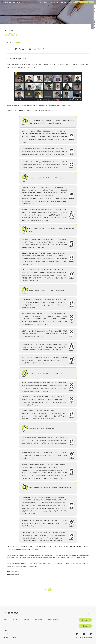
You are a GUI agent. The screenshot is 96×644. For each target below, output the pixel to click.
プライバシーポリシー (9, 634)
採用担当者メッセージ (67, 2)
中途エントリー (88, 2)
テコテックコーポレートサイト (10, 637)
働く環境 (41, 2)
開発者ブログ (95, 23)
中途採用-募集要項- (13, 574)
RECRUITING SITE (12, 2)
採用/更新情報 (56, 2)
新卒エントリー (78, 2)
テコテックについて (95, 11)
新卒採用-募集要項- (13, 572)
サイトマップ (7, 630)
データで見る (48, 2)
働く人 (35, 2)
